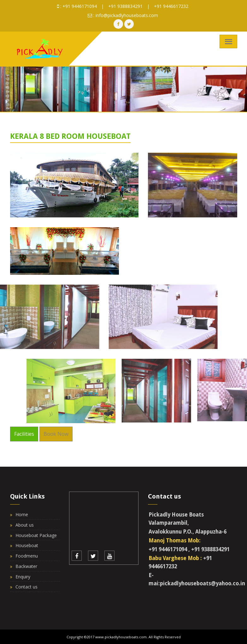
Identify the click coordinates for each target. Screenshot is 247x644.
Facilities (24, 434)
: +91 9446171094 (77, 6)
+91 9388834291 (125, 6)
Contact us (26, 587)
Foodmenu (27, 556)
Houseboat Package (36, 535)
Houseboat (27, 545)
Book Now (56, 434)
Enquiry (23, 577)
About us (25, 525)
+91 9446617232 (171, 6)
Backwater (26, 566)
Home (22, 514)
